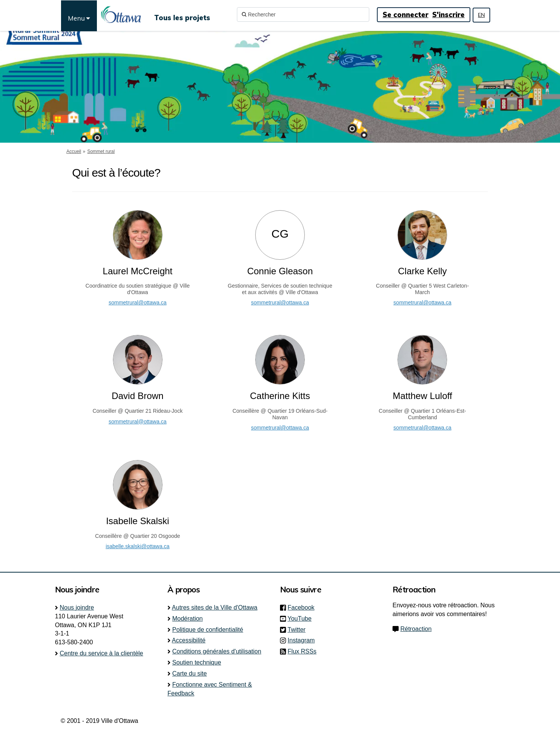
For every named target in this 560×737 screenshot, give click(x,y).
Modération (187, 619)
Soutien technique (196, 662)
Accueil (74, 151)
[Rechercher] (303, 14)
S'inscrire (448, 15)
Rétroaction (416, 629)
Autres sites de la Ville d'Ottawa (215, 607)
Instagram (303, 640)
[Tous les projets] (182, 14)
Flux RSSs (302, 651)
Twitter (299, 630)
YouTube (302, 619)
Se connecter (406, 15)
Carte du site (189, 673)
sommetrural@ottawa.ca (138, 303)
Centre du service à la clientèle (101, 653)
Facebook (303, 607)
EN (481, 15)
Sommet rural (101, 151)
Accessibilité (189, 640)
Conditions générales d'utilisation (216, 651)
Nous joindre (77, 607)
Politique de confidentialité (208, 630)
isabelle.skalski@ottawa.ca (138, 546)
